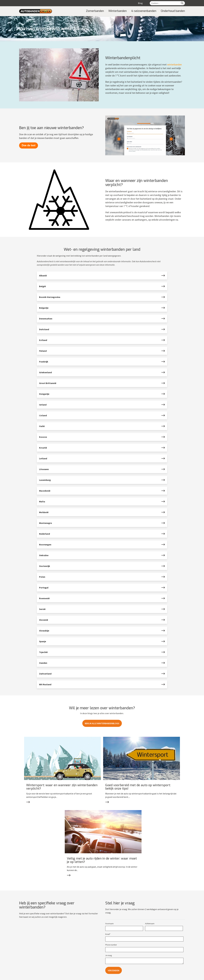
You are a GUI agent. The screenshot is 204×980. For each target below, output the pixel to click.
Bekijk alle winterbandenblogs (102, 723)
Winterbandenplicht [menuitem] (27, 966)
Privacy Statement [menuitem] (69, 962)
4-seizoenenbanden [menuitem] (144, 11)
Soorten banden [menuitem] (114, 948)
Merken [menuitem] (107, 969)
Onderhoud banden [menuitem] (173, 11)
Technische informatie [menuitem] (28, 962)
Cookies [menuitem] (68, 977)
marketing (174, 977)
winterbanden (174, 64)
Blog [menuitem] (140, 3)
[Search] (182, 3)
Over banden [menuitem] (25, 955)
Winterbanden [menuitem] (118, 11)
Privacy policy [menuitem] (56, 977)
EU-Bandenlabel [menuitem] (26, 969)
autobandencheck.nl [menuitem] (37, 977)
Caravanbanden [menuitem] (111, 966)
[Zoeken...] (165, 3)
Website (162, 977)
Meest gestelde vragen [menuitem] (72, 959)
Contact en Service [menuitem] (73, 948)
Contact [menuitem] (65, 955)
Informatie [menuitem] (25, 948)
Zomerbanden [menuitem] (95, 11)
